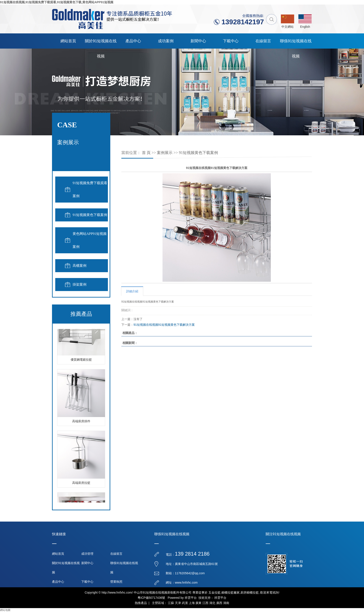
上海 (192, 603)
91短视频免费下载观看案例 (90, 189)
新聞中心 (198, 41)
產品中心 (133, 41)
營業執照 (116, 582)
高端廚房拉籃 (81, 484)
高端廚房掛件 (81, 422)
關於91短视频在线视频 (101, 44)
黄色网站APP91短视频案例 (90, 240)
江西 (205, 603)
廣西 (219, 603)
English (305, 27)
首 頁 (146, 153)
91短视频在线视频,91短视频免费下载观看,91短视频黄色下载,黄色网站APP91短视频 (57, 2)
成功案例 (166, 41)
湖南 (226, 603)
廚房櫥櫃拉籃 (250, 592)
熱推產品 (141, 603)
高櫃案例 (80, 266)
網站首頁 (68, 41)
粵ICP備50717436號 (151, 598)
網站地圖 (5, 610)
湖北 (212, 603)
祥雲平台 (191, 598)
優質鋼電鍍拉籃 (81, 360)
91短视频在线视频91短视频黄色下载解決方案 (164, 325)
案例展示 (165, 153)
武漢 (185, 603)
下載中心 (231, 41)
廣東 (198, 603)
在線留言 (263, 41)
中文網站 (288, 27)
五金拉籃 (214, 592)
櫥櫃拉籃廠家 (231, 592)
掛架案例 (80, 284)
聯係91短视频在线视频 (296, 44)
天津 (178, 603)
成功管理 (87, 554)
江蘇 (171, 603)
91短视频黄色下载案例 (90, 215)
